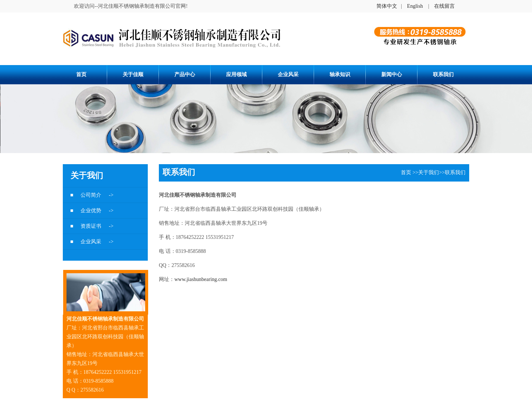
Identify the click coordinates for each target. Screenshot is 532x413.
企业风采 (288, 75)
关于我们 (429, 172)
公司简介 (92, 195)
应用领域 (236, 75)
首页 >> (410, 172)
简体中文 (387, 6)
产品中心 (185, 75)
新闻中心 (392, 75)
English (415, 6)
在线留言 (444, 6)
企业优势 (92, 211)
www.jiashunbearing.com (201, 279)
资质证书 (92, 226)
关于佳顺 (133, 75)
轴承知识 (340, 75)
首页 (81, 75)
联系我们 (443, 75)
